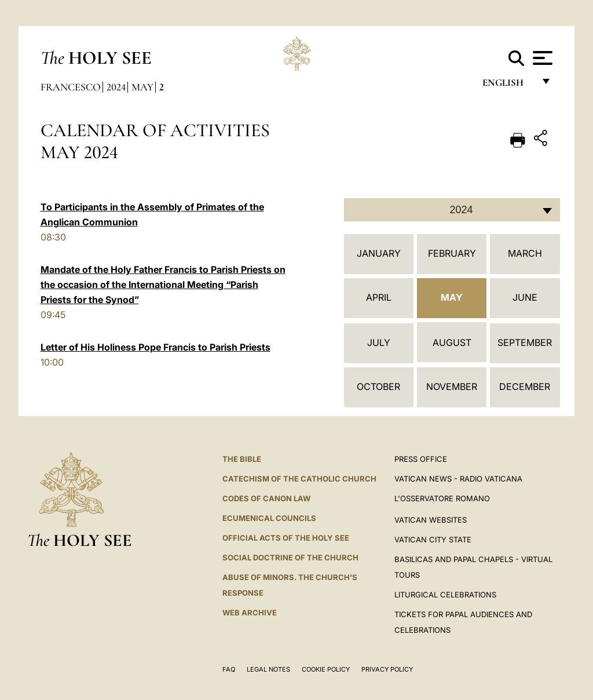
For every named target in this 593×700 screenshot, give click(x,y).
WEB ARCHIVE (250, 612)
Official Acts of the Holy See (286, 538)
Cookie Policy (326, 669)
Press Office (421, 459)
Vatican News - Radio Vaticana (458, 479)
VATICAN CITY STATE (433, 539)
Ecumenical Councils (269, 518)
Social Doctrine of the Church (290, 557)
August (452, 342)
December (525, 387)
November (452, 387)
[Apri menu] (541, 58)
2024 (116, 87)
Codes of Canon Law (266, 498)
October (378, 387)
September (525, 342)
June (525, 297)
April (379, 297)
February (452, 253)
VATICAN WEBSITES (431, 520)
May (142, 87)
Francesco (71, 87)
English (508, 85)
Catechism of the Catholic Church (299, 479)
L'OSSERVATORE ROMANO (442, 498)
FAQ (229, 669)
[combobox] (452, 210)
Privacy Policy (387, 669)
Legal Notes (268, 669)
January (379, 253)
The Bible (242, 459)
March (525, 253)
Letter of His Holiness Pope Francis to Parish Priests (155, 347)
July (379, 342)
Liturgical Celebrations (445, 595)
